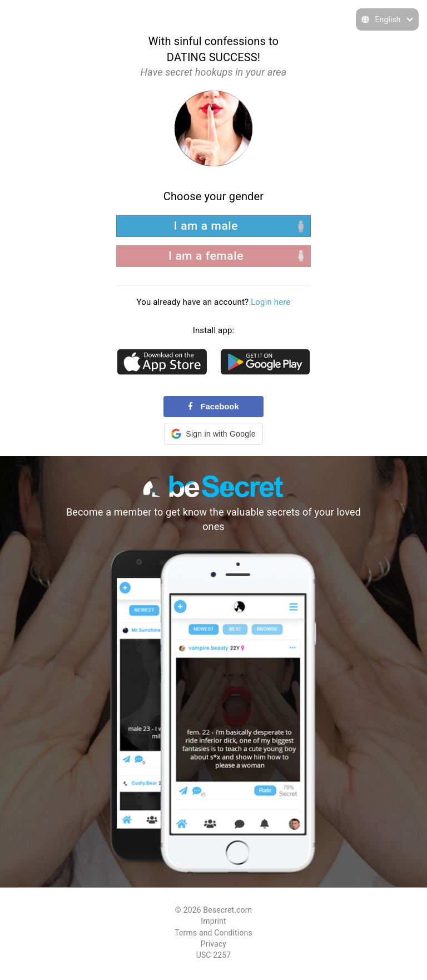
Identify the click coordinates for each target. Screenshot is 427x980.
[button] (213, 434)
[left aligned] (213, 226)
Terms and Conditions (213, 933)
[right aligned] (213, 256)
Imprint (213, 921)
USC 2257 (214, 955)
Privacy (213, 944)
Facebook (213, 407)
